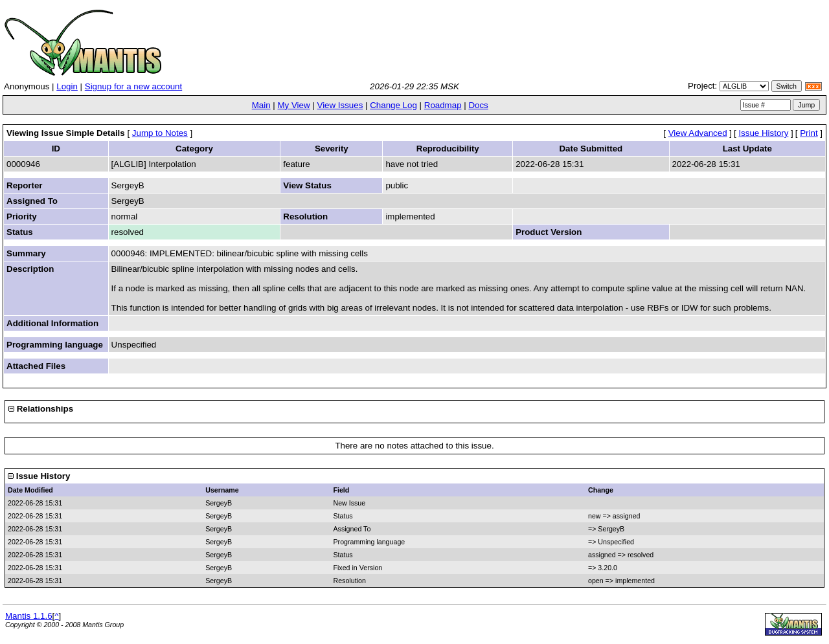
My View (293, 105)
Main (261, 105)
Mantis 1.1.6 (29, 616)
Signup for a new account (133, 86)
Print (809, 133)
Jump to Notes (160, 133)
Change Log (393, 105)
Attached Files (36, 366)
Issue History (763, 133)
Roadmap (443, 105)
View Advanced (698, 133)
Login (67, 86)
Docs (478, 105)
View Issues (340, 105)
